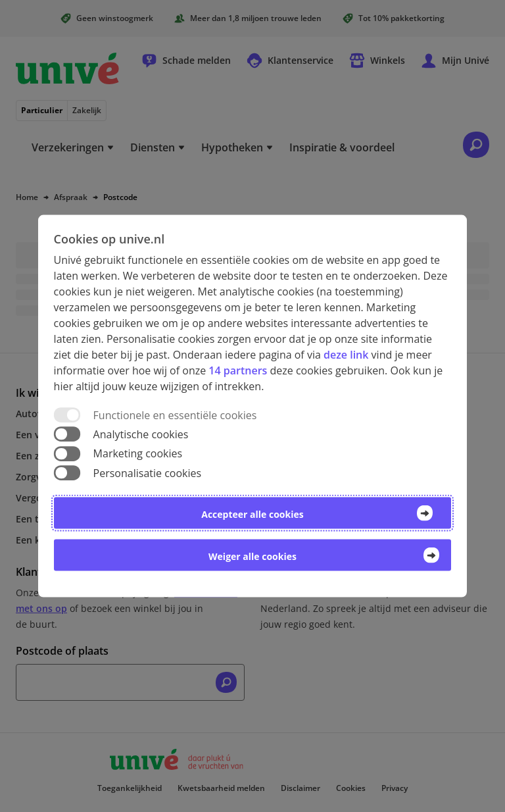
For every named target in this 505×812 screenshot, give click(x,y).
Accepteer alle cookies (252, 514)
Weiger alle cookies (252, 556)
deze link (346, 355)
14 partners (238, 370)
